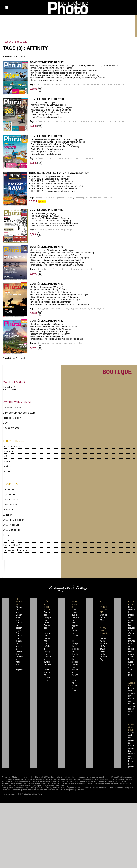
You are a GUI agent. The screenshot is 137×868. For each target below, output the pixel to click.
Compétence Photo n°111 (47, 62)
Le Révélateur (75, 646)
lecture (66, 84)
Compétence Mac (103, 615)
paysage (66, 230)
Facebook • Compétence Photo (47, 615)
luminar (68, 198)
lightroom (74, 84)
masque (84, 84)
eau (57, 84)
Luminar (7, 513)
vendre (119, 84)
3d (37, 230)
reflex (94, 309)
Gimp (6, 533)
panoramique (61, 343)
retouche (105, 198)
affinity (39, 84)
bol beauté (48, 269)
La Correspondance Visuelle (75, 657)
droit (52, 84)
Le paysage (8, 452)
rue (113, 84)
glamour (75, 309)
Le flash (7, 456)
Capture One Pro (12, 543)
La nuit (6, 471)
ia (61, 84)
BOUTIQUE (113, 373)
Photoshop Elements (13, 548)
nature (91, 84)
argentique (48, 343)
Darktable (8, 509)
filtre (48, 230)
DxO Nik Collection (12, 518)
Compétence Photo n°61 (46, 284)
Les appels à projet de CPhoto (75, 626)
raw (85, 198)
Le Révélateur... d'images (131, 626)
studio (88, 269)
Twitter (47, 652)
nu (89, 309)
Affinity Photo (10, 499)
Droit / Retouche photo (132, 748)
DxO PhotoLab (10, 523)
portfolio (99, 84)
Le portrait (8, 461)
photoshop (88, 158)
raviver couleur (74, 343)
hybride (84, 309)
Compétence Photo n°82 (46, 210)
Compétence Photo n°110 (47, 99)
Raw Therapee (10, 504)
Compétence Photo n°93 (46, 136)
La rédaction (132, 741)
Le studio (7, 466)
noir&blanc (57, 230)
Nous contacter (10, 429)
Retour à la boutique (15, 42)
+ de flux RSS (130, 662)
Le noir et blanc (10, 447)
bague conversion (51, 309)
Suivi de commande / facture (17, 414)
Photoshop (8, 489)
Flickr (46, 659)
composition (57, 158)
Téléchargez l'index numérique (19, 628)
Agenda (75, 665)
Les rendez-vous (131, 646)
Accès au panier (11, 409)
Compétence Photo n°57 (46, 321)
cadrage (47, 158)
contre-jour (65, 309)
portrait (107, 84)
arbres (46, 84)
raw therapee (94, 198)
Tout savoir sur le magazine (75, 612)
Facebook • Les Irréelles (47, 636)
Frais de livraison (11, 419)
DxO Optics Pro (11, 528)
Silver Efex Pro (10, 538)
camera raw (48, 198)
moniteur (78, 158)
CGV (5, 424)
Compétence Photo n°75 (46, 247)
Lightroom (8, 494)
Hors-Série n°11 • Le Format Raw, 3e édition (59, 173)
